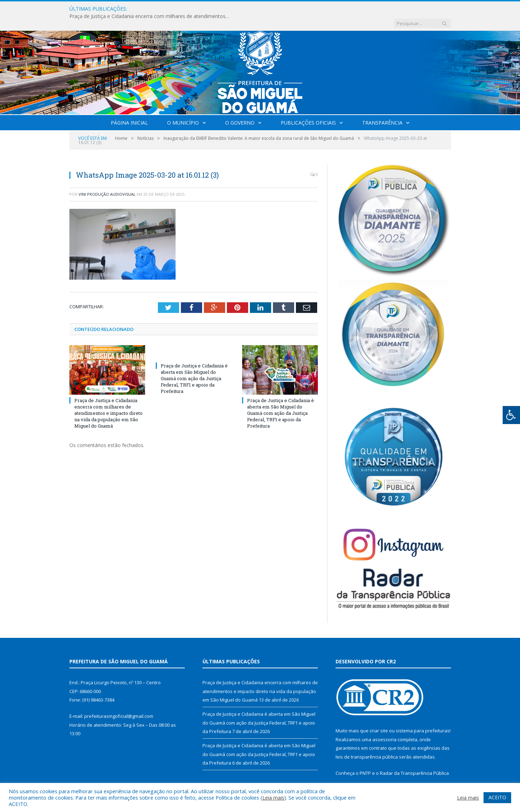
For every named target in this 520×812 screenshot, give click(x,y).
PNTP (365, 759)
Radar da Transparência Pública (414, 759)
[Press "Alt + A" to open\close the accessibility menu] (511, 415)
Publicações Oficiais (308, 108)
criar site (379, 716)
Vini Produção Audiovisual (107, 180)
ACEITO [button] (497, 797)
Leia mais (273, 797)
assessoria (384, 725)
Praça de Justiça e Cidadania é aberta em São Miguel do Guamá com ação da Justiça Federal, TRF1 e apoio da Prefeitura (194, 364)
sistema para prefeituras (423, 716)
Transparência (382, 108)
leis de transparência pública (367, 742)
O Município (183, 108)
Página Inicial (129, 108)
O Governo (240, 108)
